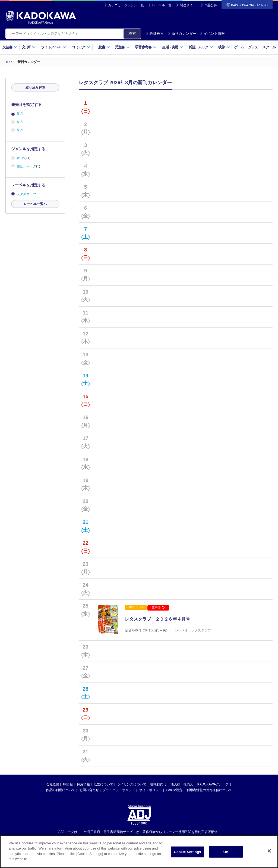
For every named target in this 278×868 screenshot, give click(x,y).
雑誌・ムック (26, 166)
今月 (20, 122)
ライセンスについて (132, 788)
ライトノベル (53, 47)
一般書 (102, 47)
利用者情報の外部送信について (209, 794)
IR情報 (68, 788)
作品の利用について (61, 794)
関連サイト (188, 5)
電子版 (158, 608)
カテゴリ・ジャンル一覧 (126, 5)
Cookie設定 (174, 794)
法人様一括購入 (182, 788)
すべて (21, 158)
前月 (20, 114)
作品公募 (211, 5)
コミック (81, 47)
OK (226, 854)
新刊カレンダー (182, 34)
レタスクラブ (26, 194)
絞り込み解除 (35, 87)
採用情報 (83, 788)
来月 (20, 130)
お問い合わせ (89, 794)
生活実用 (173, 47)
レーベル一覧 (162, 5)
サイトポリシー (151, 794)
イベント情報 (212, 34)
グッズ (253, 47)
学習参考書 (146, 47)
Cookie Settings (187, 854)
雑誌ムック (201, 47)
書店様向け (159, 788)
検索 (132, 33)
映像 (224, 47)
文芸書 (10, 47)
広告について (103, 788)
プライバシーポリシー (119, 794)
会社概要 (53, 788)
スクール (269, 47)
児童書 (122, 47)
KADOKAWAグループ (213, 788)
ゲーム (239, 47)
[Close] (269, 853)
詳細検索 (155, 34)
